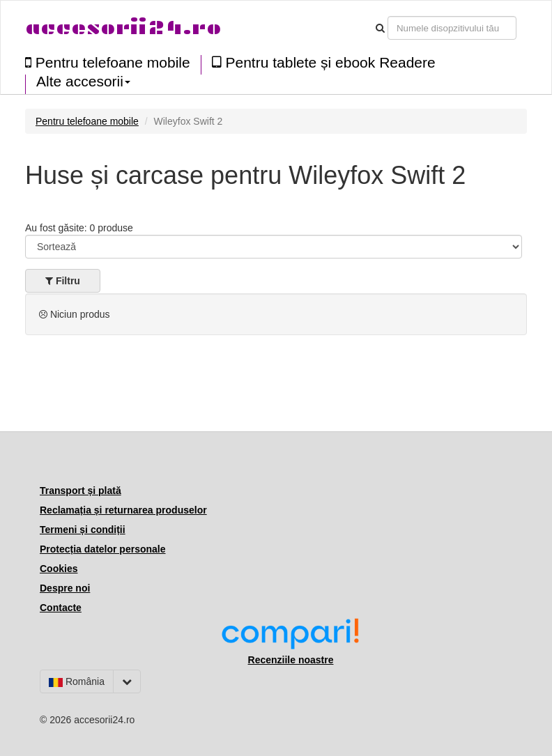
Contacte (61, 608)
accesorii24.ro (123, 28)
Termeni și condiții (83, 530)
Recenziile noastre (291, 660)
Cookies (59, 569)
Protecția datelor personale (103, 549)
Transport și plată (80, 491)
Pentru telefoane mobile (108, 62)
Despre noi (65, 588)
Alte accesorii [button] (83, 82)
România (77, 681)
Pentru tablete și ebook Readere (324, 62)
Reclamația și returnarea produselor (123, 510)
